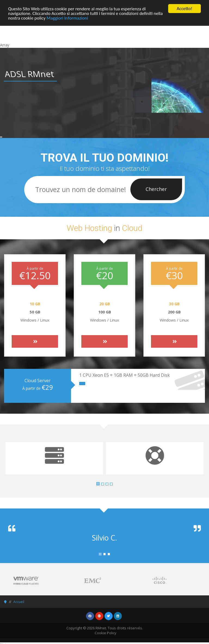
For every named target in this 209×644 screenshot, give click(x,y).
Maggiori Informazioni (67, 18)
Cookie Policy (106, 633)
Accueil (19, 602)
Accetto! (185, 9)
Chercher (156, 189)
